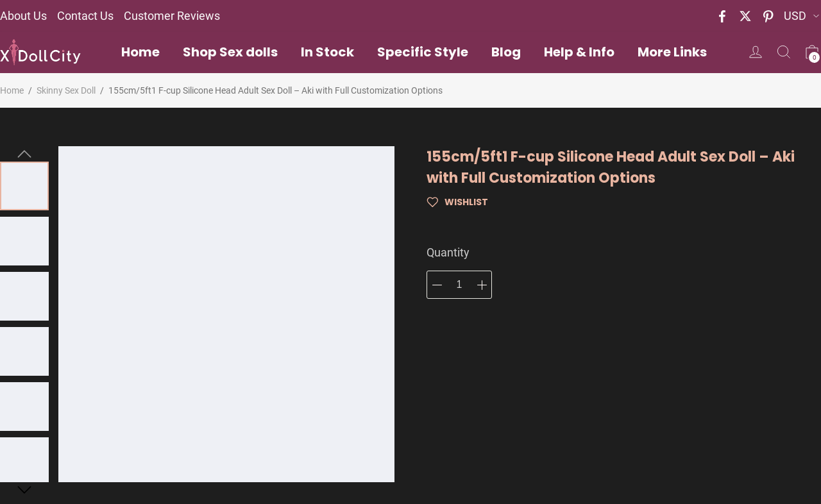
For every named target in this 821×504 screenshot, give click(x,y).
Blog (506, 52)
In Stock (327, 52)
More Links (672, 52)
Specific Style (423, 52)
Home (140, 52)
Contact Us (85, 16)
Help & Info (579, 52)
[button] (24, 154)
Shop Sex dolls (230, 52)
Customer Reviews (172, 16)
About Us (23, 16)
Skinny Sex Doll (66, 90)
